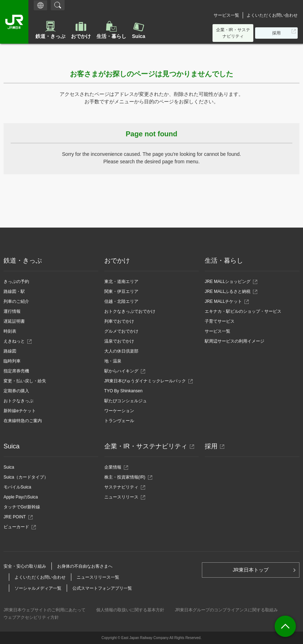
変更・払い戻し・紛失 (25, 381)
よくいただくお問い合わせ (272, 15)
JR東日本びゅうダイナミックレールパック (147, 381)
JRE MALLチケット (223, 301)
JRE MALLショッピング (228, 282)
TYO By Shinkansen (123, 391)
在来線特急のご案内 (23, 421)
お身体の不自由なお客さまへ (85, 566)
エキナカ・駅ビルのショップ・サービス (243, 311)
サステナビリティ (123, 487)
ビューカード (18, 527)
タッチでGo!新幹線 (22, 507)
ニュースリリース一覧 (98, 577)
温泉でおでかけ (119, 341)
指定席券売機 (16, 371)
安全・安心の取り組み (25, 566)
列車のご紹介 (16, 301)
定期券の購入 (16, 391)
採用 (278, 34)
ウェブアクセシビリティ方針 (31, 617)
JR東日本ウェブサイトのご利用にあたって (45, 610)
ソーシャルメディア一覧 (38, 588)
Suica (139, 36)
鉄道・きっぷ (50, 36)
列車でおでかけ (119, 321)
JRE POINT (17, 517)
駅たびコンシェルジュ (126, 401)
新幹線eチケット (20, 411)
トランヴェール (119, 421)
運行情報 (12, 311)
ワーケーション (119, 411)
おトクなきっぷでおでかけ (130, 311)
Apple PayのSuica (21, 497)
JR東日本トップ (251, 570)
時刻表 (10, 331)
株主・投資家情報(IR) (127, 477)
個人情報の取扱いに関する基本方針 (130, 610)
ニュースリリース (123, 497)
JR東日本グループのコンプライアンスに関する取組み (227, 610)
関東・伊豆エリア (121, 291)
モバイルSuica (17, 487)
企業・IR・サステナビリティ (233, 33)
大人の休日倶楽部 (121, 351)
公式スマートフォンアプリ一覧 (102, 588)
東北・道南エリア (121, 282)
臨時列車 (12, 361)
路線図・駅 (14, 291)
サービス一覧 (226, 15)
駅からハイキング (121, 371)
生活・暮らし (111, 36)
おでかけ (81, 36)
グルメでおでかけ (121, 331)
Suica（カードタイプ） (26, 477)
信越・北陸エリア (121, 301)
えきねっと (16, 341)
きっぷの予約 (16, 282)
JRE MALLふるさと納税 (228, 291)
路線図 (10, 351)
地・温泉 (113, 361)
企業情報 (115, 467)
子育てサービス (220, 321)
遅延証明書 (14, 321)
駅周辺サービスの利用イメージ (235, 341)
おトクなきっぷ (18, 401)
